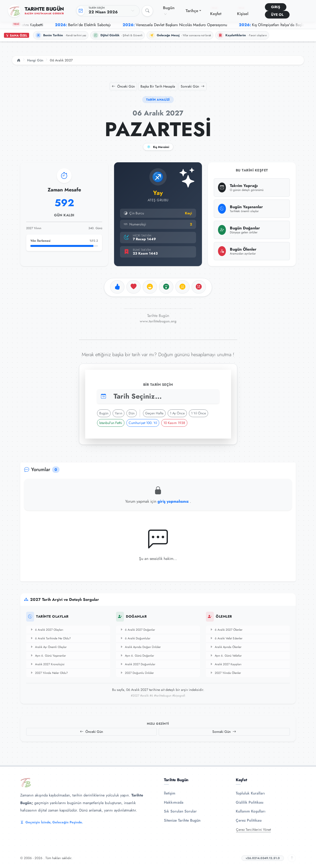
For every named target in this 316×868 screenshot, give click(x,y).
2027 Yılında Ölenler (225, 673)
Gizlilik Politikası (250, 802)
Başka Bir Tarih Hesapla (158, 86)
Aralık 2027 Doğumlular (138, 664)
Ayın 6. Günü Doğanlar (137, 656)
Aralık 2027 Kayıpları (226, 664)
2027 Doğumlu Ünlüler (137, 673)
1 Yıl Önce (198, 413)
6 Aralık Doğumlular (135, 638)
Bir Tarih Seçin (158, 385)
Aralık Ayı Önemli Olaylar (48, 647)
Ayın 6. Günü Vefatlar (226, 656)
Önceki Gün (123, 86)
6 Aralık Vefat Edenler (226, 638)
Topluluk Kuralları (250, 793)
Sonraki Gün (193, 86)
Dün (132, 413)
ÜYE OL (277, 15)
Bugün (169, 11)
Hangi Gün (35, 60)
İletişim (170, 793)
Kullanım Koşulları (251, 811)
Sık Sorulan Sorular (180, 811)
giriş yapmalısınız (174, 501)
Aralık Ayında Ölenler (226, 647)
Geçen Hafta (154, 413)
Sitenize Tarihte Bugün (182, 820)
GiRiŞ (276, 7)
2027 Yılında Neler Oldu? (49, 673)
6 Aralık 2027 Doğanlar (138, 630)
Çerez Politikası (249, 820)
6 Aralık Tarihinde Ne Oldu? (50, 638)
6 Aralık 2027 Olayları (47, 630)
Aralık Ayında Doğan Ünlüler (140, 647)
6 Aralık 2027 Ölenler (226, 630)
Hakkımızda (174, 802)
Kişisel (243, 11)
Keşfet (216, 11)
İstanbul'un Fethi (111, 423)
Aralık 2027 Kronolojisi (47, 664)
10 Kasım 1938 (174, 423)
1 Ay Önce (177, 413)
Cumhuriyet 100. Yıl (143, 423)
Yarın (118, 413)
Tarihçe (192, 11)
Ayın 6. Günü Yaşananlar (48, 656)
